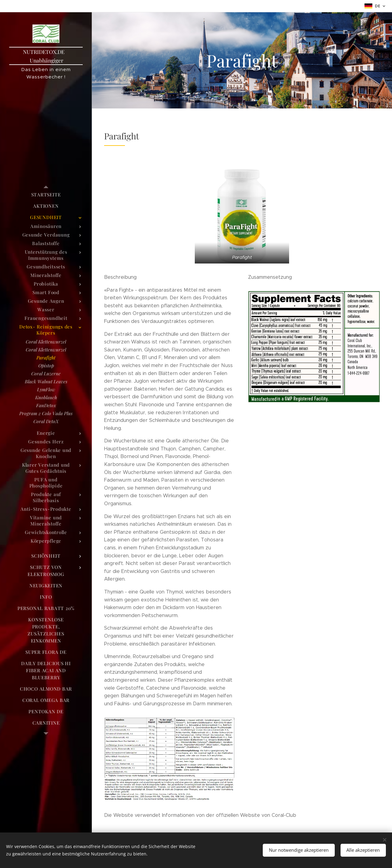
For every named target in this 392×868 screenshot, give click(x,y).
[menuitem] (46, 195)
